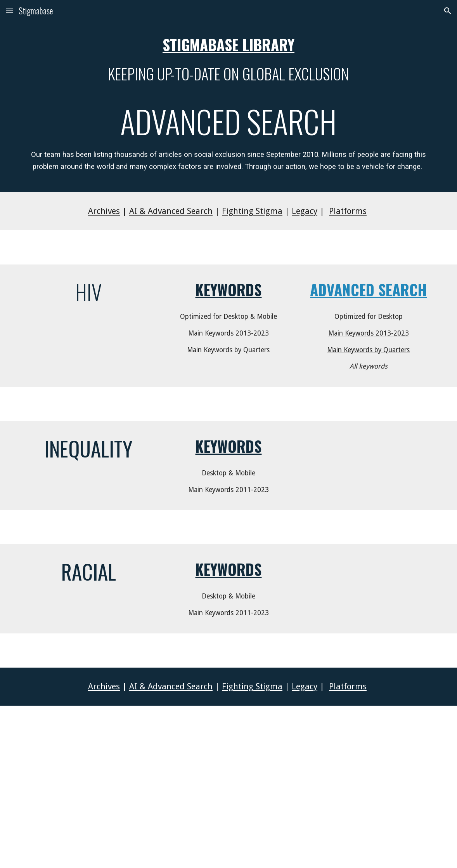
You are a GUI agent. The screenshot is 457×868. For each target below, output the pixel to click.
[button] (9, 11)
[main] (229, 107)
